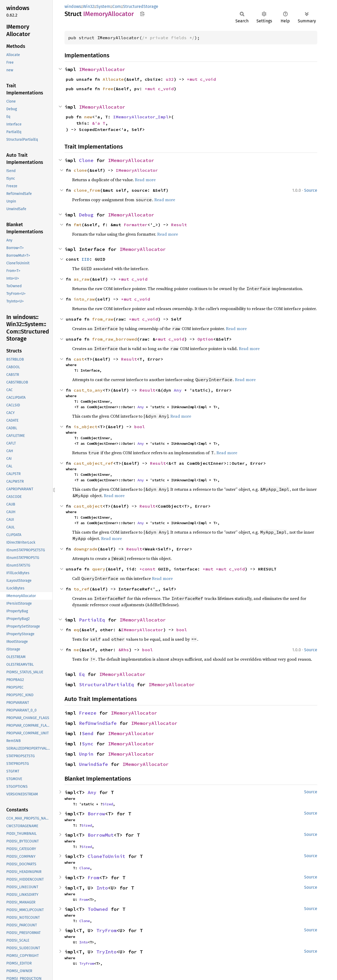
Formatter (136, 225)
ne (76, 650)
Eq (82, 674)
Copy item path (142, 14)
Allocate (113, 79)
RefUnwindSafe (98, 723)
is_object (86, 427)
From (93, 878)
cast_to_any (88, 390)
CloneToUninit (106, 856)
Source (311, 190)
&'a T (99, 123)
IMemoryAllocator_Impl (141, 117)
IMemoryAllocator (102, 69)
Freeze (88, 713)
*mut (194, 79)
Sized (108, 804)
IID (86, 259)
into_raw (84, 299)
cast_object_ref (93, 463)
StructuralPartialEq (106, 685)
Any (178, 390)
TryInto (106, 952)
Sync (88, 744)
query (99, 569)
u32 (170, 79)
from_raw (103, 319)
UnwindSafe (93, 764)
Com (117, 6)
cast (79, 359)
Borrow (96, 814)
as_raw (82, 279)
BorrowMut (101, 835)
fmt (78, 225)
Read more (145, 180)
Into (102, 888)
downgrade (86, 549)
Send (88, 733)
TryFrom (106, 930)
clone (80, 170)
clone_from (87, 190)
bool (140, 427)
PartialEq (92, 620)
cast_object (88, 506)
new (88, 117)
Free (108, 89)
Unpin (86, 754)
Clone (86, 160)
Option (205, 339)
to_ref (82, 589)
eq (76, 630)
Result (179, 225)
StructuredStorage (141, 6)
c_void (208, 79)
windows (73, 6)
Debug (86, 215)
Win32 (89, 6)
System (103, 6)
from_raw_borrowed (115, 339)
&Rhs (124, 650)
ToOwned (98, 909)
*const (149, 569)
